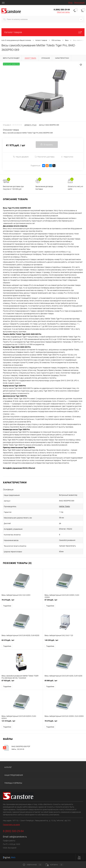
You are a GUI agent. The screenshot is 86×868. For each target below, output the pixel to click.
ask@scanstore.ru (18, 837)
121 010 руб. (21, 722)
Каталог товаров (43, 32)
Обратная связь (63, 12)
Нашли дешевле (21, 157)
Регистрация (79, 3)
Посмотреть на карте (11, 825)
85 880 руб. (64, 682)
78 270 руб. (21, 601)
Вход (70, 3)
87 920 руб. (21, 682)
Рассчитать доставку (45, 157)
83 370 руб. (21, 641)
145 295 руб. (64, 641)
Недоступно (67, 157)
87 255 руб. (64, 601)
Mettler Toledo (64, 506)
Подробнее (7, 606)
